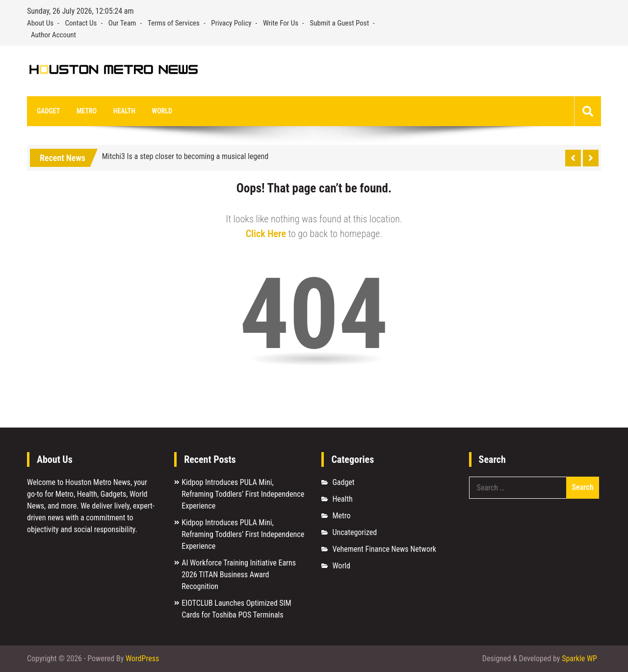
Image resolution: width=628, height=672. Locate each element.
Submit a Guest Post (340, 23)
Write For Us (281, 23)
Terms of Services (174, 23)
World (162, 111)
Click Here (266, 234)
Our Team (122, 23)
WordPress (142, 659)
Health (124, 111)
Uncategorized (354, 532)
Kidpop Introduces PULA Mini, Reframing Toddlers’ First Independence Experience (243, 494)
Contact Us (81, 23)
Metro (87, 111)
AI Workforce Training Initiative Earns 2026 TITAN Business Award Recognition (239, 575)
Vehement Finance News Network (384, 549)
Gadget (48, 111)
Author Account (53, 35)
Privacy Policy (231, 23)
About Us (40, 23)
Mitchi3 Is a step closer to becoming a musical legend (185, 156)
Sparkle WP (579, 659)
